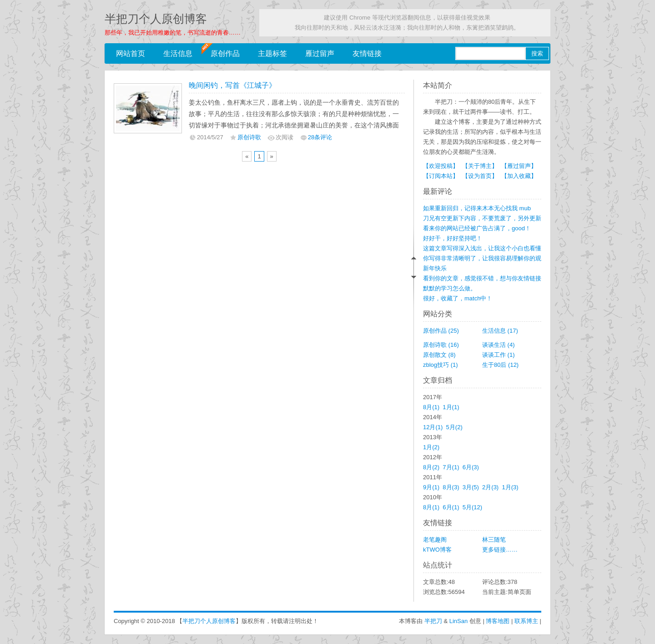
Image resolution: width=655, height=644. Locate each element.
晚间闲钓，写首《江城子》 (232, 85)
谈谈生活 (499, 345)
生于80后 (500, 365)
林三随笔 (494, 540)
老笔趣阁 (435, 540)
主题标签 (272, 53)
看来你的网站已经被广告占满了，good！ (477, 228)
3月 (471, 487)
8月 (431, 407)
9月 (431, 487)
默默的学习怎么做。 (450, 288)
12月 (433, 427)
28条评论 (320, 137)
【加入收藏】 (519, 176)
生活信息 (178, 53)
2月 (490, 487)
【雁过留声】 (519, 166)
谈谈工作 (499, 355)
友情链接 (367, 53)
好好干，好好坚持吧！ (453, 238)
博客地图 (498, 621)
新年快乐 (435, 268)
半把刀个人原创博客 (156, 19)
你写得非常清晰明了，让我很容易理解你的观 (482, 258)
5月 (454, 427)
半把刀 (433, 621)
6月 (471, 467)
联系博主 (526, 621)
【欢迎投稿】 (441, 166)
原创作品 (225, 53)
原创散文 (439, 355)
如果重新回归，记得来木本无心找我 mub (477, 208)
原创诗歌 (249, 137)
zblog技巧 (441, 365)
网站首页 (131, 53)
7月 (451, 467)
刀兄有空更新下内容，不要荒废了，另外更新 (482, 218)
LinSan (458, 621)
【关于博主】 (480, 166)
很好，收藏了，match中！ (458, 298)
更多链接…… (500, 550)
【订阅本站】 (441, 176)
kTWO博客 (437, 550)
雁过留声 (320, 53)
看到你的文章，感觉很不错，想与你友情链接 (482, 278)
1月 (451, 407)
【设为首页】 (480, 176)
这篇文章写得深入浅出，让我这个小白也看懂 (482, 248)
